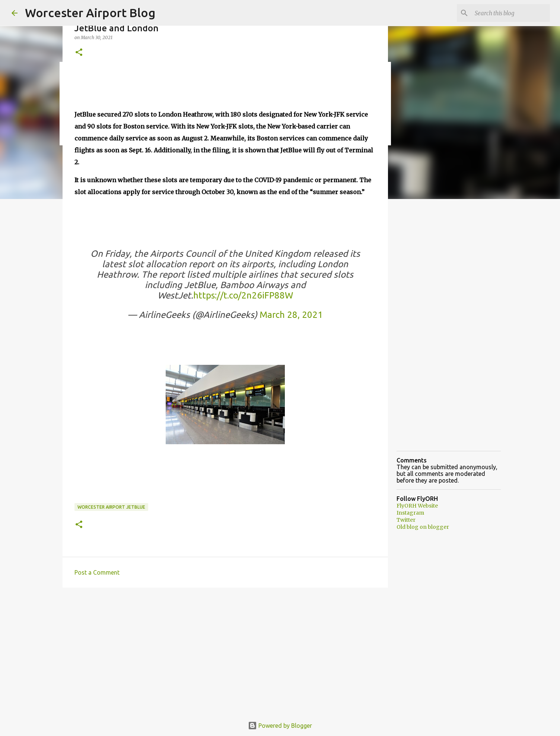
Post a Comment (97, 572)
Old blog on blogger (423, 527)
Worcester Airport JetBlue (111, 507)
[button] (79, 53)
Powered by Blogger (280, 726)
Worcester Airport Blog (90, 13)
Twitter (406, 520)
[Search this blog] (511, 13)
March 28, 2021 (291, 315)
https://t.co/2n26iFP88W (243, 295)
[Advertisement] (225, 651)
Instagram (410, 513)
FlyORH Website (417, 506)
